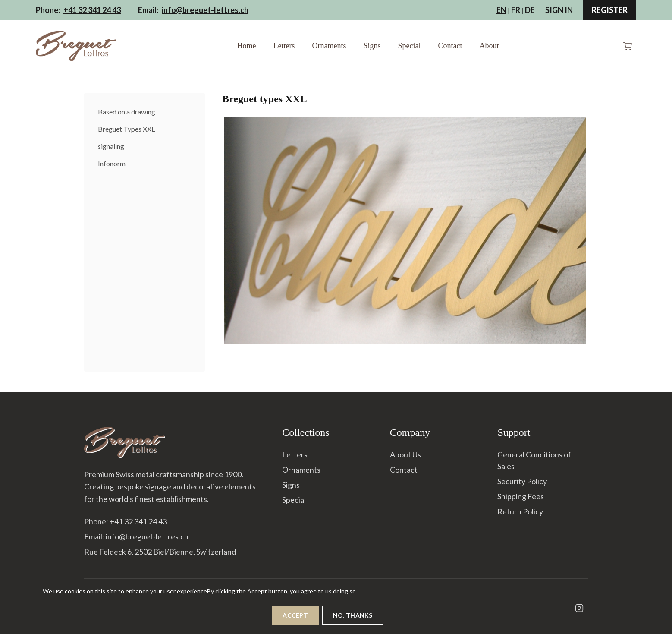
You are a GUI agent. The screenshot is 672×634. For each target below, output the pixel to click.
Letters (284, 46)
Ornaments (329, 46)
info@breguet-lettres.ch (205, 10)
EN (501, 10)
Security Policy (522, 481)
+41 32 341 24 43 (92, 10)
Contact (450, 46)
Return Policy (520, 511)
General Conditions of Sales (534, 460)
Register (610, 10)
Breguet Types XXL (126, 129)
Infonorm (112, 163)
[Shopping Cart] (628, 46)
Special (410, 46)
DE (530, 10)
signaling (111, 146)
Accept (295, 620)
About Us (405, 454)
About (489, 46)
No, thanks (353, 620)
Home (247, 46)
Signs (372, 46)
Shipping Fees (521, 496)
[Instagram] (579, 608)
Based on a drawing (127, 112)
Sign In (559, 10)
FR (516, 10)
